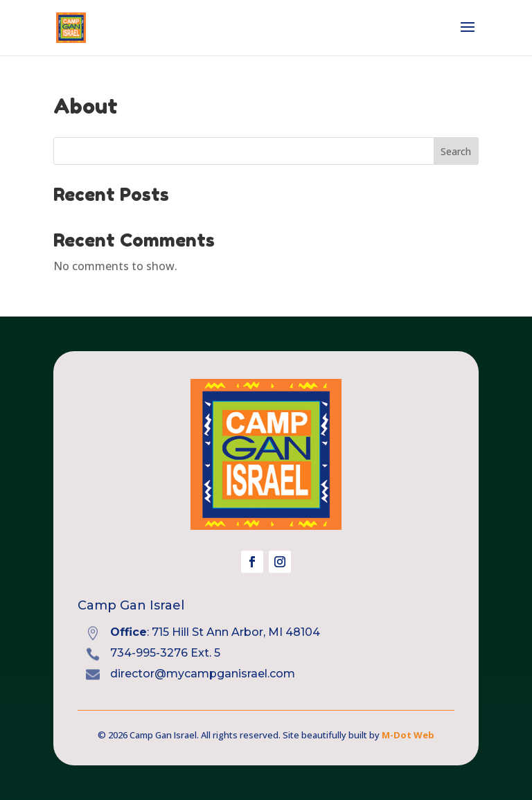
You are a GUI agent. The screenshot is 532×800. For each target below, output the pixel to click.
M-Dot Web (408, 735)
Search (456, 151)
